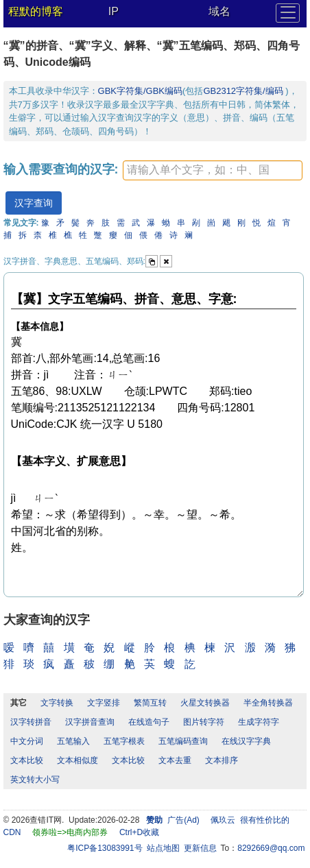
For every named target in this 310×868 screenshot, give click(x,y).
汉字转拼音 (31, 722)
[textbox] (213, 170)
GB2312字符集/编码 (244, 91)
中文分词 (27, 741)
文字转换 (57, 703)
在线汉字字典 (246, 741)
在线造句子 (149, 722)
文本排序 (222, 760)
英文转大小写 (35, 780)
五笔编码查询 (183, 741)
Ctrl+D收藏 (139, 832)
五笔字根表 (124, 741)
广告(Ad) (183, 820)
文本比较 (27, 760)
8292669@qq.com (271, 848)
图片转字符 (204, 722)
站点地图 (163, 848)
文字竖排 (104, 703)
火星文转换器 (205, 703)
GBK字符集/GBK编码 (141, 91)
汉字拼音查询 (90, 722)
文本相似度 (77, 760)
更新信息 (200, 848)
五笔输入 (73, 741)
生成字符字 (259, 722)
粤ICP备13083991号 (105, 848)
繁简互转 (150, 703)
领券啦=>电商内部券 (70, 832)
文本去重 (175, 760)
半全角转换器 (268, 703)
